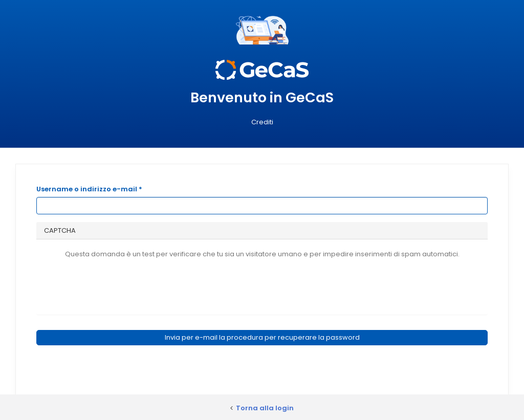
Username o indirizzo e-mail (89, 189)
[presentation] (262, 284)
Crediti (262, 122)
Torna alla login (265, 408)
